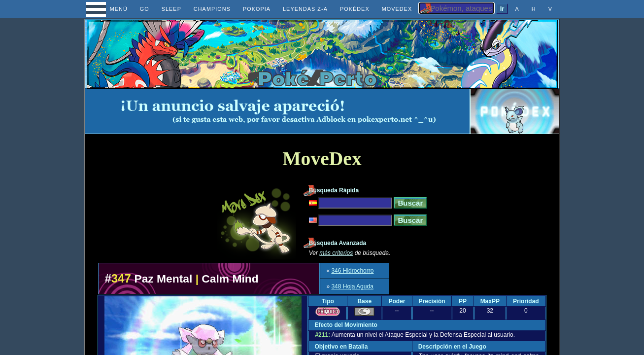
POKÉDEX (355, 9)
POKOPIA (257, 9)
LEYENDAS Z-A (305, 9)
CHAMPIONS (212, 9)
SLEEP (171, 9)
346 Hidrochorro (352, 271)
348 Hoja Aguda (352, 286)
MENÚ (110, 9)
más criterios (336, 253)
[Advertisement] (277, 111)
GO (145, 9)
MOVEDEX (397, 9)
